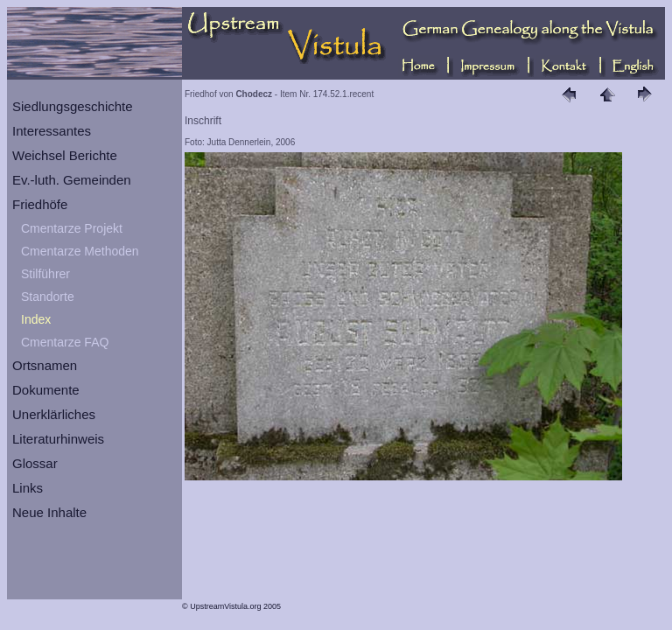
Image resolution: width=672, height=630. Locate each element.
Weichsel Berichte (65, 155)
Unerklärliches (54, 414)
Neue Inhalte (49, 512)
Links (28, 488)
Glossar (35, 463)
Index (36, 319)
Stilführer (45, 274)
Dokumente (46, 390)
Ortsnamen (45, 365)
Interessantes (52, 131)
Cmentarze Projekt (72, 228)
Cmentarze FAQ (65, 342)
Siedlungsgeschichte (73, 106)
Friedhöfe (40, 204)
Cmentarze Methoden (80, 251)
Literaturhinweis (58, 439)
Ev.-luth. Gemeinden (72, 180)
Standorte (48, 297)
